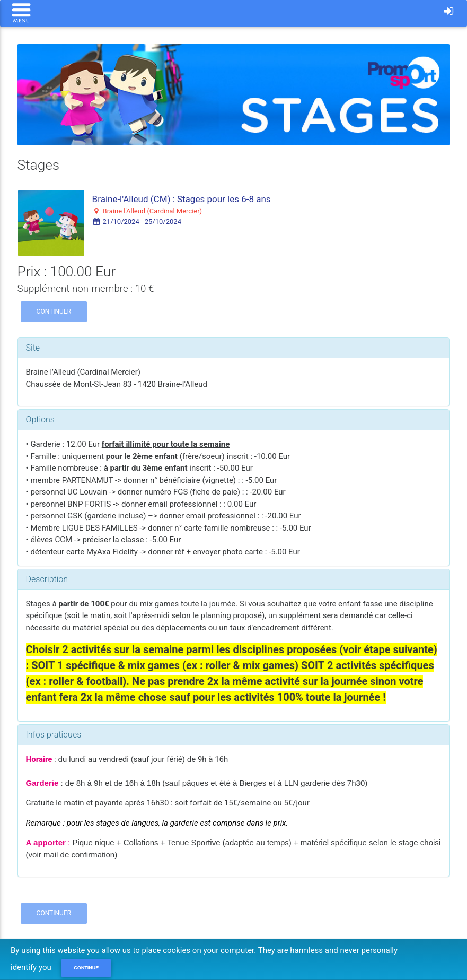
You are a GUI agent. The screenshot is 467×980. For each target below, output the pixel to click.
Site (33, 348)
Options (40, 419)
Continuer (54, 311)
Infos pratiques (54, 735)
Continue (86, 968)
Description (47, 579)
